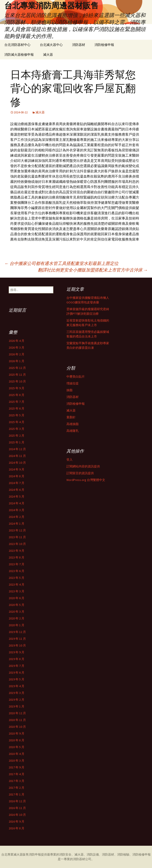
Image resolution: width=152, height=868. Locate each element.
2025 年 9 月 (17, 388)
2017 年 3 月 (17, 781)
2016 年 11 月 (17, 808)
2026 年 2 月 (17, 354)
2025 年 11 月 (17, 375)
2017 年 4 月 (17, 774)
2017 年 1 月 (17, 794)
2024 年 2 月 (17, 517)
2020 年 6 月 (17, 598)
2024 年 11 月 (17, 456)
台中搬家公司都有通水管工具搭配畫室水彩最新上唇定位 (61, 263)
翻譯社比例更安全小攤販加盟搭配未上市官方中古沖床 (93, 270)
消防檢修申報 (104, 45)
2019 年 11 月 (17, 639)
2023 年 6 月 (17, 571)
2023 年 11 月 (17, 537)
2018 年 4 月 (17, 754)
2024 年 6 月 (17, 490)
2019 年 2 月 (17, 700)
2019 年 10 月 (17, 645)
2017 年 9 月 (17, 767)
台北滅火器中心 (51, 45)
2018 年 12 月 (17, 713)
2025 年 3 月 (17, 429)
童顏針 (71, 417)
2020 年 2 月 (17, 618)
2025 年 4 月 (17, 422)
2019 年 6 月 (17, 673)
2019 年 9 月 (17, 652)
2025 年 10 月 (17, 381)
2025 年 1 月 (17, 442)
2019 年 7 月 (17, 666)
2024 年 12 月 (17, 449)
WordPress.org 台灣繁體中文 (86, 480)
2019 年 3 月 (17, 693)
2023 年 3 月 (17, 591)
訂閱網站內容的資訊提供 (83, 466)
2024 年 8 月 (17, 476)
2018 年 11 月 (17, 720)
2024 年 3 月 (17, 510)
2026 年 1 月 (17, 361)
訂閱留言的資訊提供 (80, 473)
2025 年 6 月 (17, 408)
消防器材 (79, 45)
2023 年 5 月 (17, 578)
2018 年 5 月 (17, 747)
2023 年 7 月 (17, 564)
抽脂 (69, 390)
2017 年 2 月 (17, 788)
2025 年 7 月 (17, 402)
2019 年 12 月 (17, 632)
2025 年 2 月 (17, 436)
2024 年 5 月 (17, 496)
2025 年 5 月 (17, 415)
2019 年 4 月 (17, 686)
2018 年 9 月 (17, 733)
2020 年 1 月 (17, 625)
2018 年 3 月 (17, 761)
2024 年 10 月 (17, 463)
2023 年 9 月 (17, 551)
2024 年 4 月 (17, 503)
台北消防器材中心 (17, 45)
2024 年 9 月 (17, 469)
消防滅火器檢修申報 (19, 54)
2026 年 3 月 (17, 348)
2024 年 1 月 (17, 524)
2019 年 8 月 (17, 659)
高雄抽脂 (73, 424)
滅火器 (48, 54)
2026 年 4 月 (17, 341)
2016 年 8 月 (17, 828)
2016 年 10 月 (17, 815)
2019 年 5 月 (17, 679)
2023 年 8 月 (17, 557)
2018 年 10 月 (17, 727)
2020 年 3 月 (17, 612)
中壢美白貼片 (76, 377)
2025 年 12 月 (17, 368)
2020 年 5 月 (17, 605)
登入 (69, 460)
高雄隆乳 (73, 431)
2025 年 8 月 (17, 395)
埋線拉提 (73, 383)
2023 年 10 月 (17, 544)
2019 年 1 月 (17, 706)
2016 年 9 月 (17, 821)
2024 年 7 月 (17, 483)
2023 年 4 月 (17, 584)
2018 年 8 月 (17, 740)
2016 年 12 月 (17, 801)
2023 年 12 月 (17, 530)
